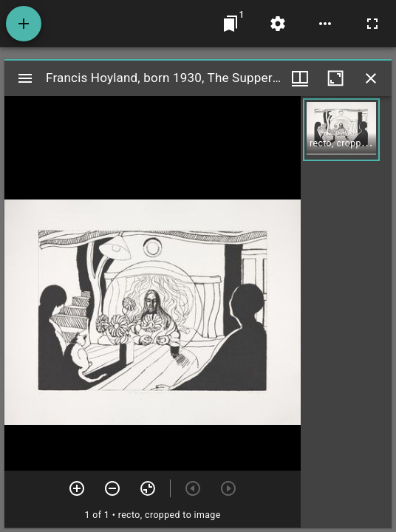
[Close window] (371, 78)
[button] (341, 130)
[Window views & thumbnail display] (300, 78)
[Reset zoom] (148, 488)
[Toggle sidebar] (25, 78)
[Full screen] (372, 24)
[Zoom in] (77, 488)
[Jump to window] (231, 24)
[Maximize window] (335, 78)
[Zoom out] (112, 488)
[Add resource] (24, 24)
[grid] (346, 312)
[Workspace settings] (278, 24)
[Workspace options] (325, 24)
